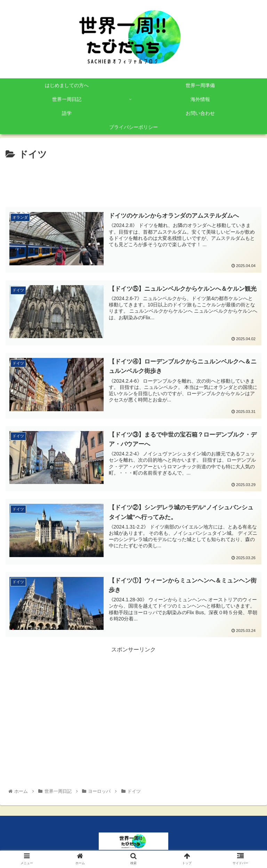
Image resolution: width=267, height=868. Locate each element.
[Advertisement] (133, 181)
